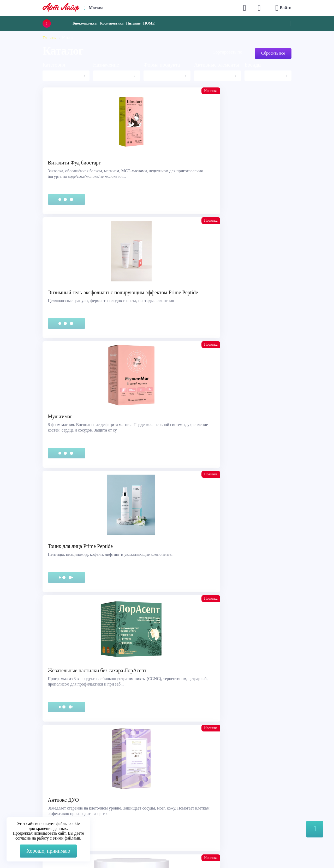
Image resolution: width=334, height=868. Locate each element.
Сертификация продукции (35, 798)
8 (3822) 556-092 (272, 853)
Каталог (180, 792)
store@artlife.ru (114, 809)
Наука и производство (193, 805)
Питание (133, 23)
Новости (180, 798)
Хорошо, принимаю (48, 851)
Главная (50, 38)
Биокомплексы (85, 23)
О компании (184, 785)
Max (105, 788)
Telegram (109, 798)
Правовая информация (32, 792)
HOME (149, 23)
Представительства (29, 805)
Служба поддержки (29, 785)
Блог (177, 811)
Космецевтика (112, 23)
